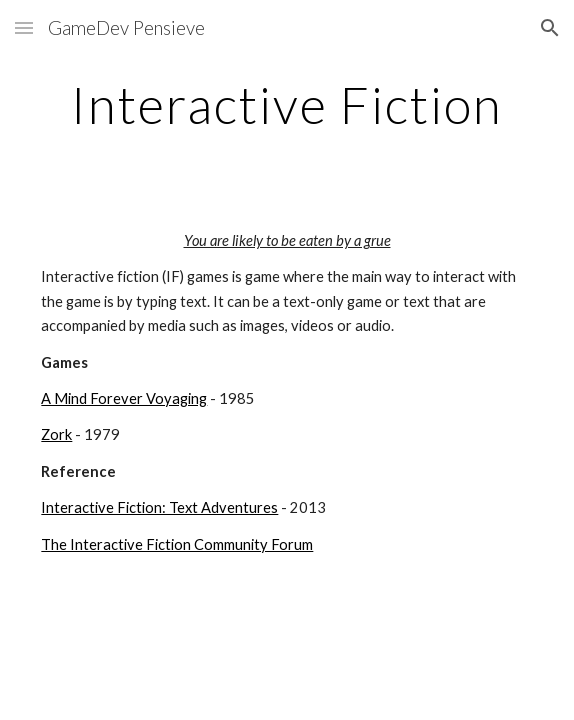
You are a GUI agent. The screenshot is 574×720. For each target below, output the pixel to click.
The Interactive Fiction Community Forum (177, 544)
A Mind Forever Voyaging (124, 398)
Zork (56, 434)
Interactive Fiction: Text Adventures (159, 507)
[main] (286, 105)
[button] (24, 27)
